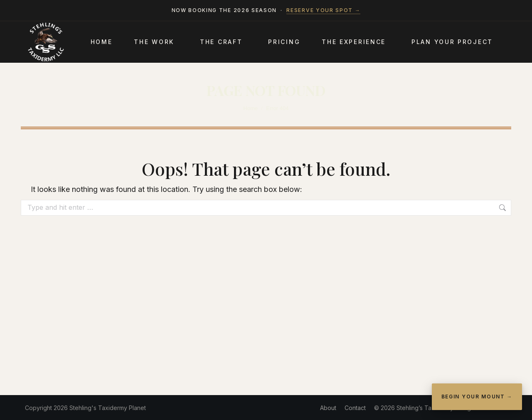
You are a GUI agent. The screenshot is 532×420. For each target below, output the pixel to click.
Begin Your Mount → (477, 397)
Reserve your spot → (323, 10)
